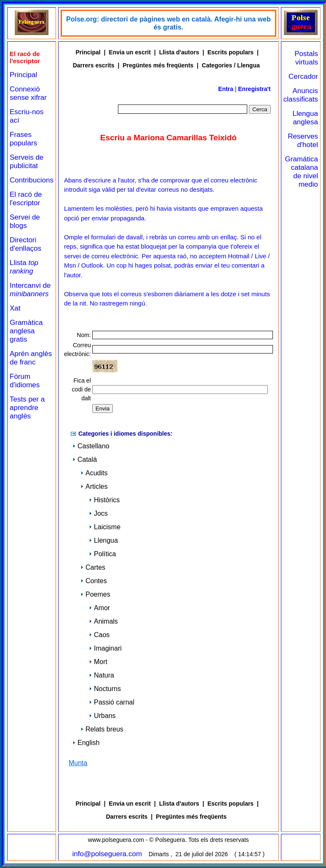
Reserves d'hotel (303, 141)
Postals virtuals (306, 58)
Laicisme (105, 527)
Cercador (303, 76)
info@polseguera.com (107, 854)
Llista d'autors (179, 52)
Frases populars (23, 139)
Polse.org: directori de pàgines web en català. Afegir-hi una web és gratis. (168, 23)
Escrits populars (230, 52)
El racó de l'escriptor (26, 199)
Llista (24, 267)
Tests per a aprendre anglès (27, 408)
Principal (23, 75)
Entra (226, 89)
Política (102, 554)
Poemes (95, 594)
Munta (78, 763)
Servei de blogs (25, 221)
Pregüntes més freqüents (158, 65)
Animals (103, 621)
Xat (15, 308)
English (86, 743)
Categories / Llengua (231, 65)
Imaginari (105, 648)
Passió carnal (112, 702)
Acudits (94, 473)
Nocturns (105, 689)
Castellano (91, 446)
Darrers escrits (94, 65)
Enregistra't (254, 89)
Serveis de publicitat (27, 162)
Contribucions (32, 180)
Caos (99, 635)
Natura (102, 675)
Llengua (103, 540)
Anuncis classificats (301, 95)
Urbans (102, 716)
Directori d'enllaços (25, 244)
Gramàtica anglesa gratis (26, 331)
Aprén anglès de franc (31, 358)
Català (85, 459)
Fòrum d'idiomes (25, 381)
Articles (94, 486)
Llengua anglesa (305, 118)
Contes (94, 581)
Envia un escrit (130, 52)
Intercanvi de (30, 290)
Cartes (93, 567)
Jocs (98, 513)
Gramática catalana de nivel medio (302, 172)
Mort (98, 662)
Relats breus (102, 729)
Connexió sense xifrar (28, 93)
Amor (99, 608)
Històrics (104, 500)
